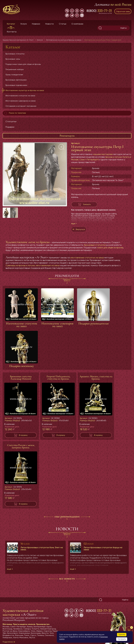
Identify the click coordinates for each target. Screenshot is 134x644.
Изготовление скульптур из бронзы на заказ (25, 90)
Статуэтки (11, 121)
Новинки (36, 24)
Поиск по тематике (15, 113)
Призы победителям (14, 75)
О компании (77, 24)
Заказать (87, 204)
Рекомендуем (67, 136)
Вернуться (80, 229)
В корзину (23, 435)
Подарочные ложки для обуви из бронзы (23, 64)
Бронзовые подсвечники (16, 85)
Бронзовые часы (13, 59)
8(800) (99, 11)
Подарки (10, 127)
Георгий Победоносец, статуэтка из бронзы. (58, 378)
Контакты (12, 32)
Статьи (63, 24)
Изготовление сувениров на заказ (20, 101)
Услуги (23, 24)
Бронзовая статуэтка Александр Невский (21, 378)
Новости (49, 24)
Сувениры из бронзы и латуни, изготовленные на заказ (33, 265)
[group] (35, 174)
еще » (74, 223)
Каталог (11, 24)
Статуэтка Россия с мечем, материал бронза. (21, 446)
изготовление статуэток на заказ (87, 258)
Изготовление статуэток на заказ (20, 96)
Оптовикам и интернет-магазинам (21, 106)
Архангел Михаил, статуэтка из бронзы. (96, 378)
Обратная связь (123, 11)
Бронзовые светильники (16, 80)
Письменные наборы (15, 69)
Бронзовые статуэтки (15, 54)
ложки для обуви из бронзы (110, 248)
